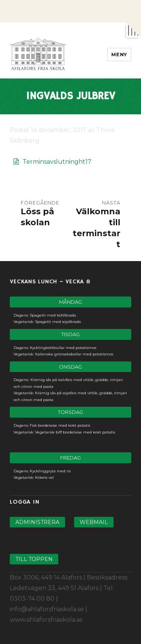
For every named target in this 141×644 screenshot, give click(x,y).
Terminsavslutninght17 (57, 162)
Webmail (94, 522)
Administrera (37, 522)
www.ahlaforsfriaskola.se (46, 620)
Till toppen (34, 559)
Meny (119, 54)
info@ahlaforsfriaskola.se (47, 609)
